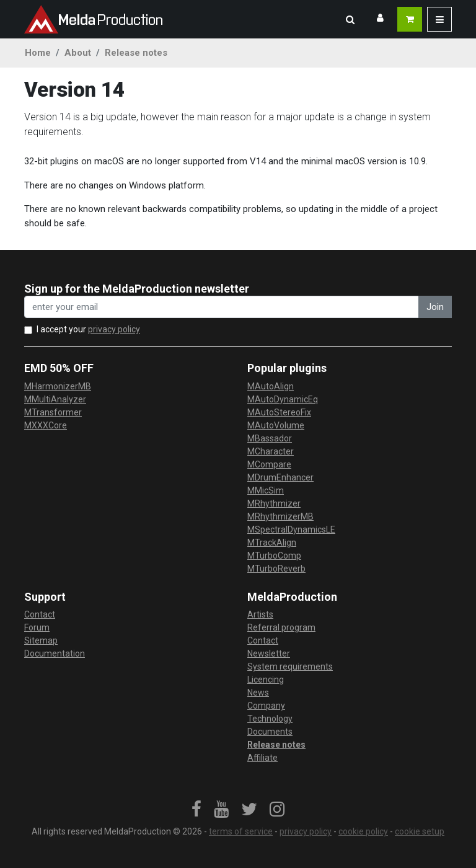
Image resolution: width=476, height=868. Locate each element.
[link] (196, 810)
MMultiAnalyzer (55, 399)
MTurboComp (274, 556)
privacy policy (114, 329)
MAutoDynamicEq (283, 399)
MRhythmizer (274, 503)
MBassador (270, 438)
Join (435, 307)
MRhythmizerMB (280, 516)
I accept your (88, 329)
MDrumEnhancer (280, 477)
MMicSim (266, 490)
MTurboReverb (276, 569)
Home (38, 53)
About (78, 53)
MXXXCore (46, 425)
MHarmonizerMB (58, 386)
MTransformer (53, 412)
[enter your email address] (222, 307)
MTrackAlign (272, 542)
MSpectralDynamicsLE (291, 529)
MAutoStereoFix (279, 412)
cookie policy (363, 831)
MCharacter (271, 451)
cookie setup (420, 831)
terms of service (241, 831)
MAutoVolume (276, 425)
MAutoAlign (271, 386)
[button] (350, 19)
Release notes (136, 53)
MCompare (269, 464)
